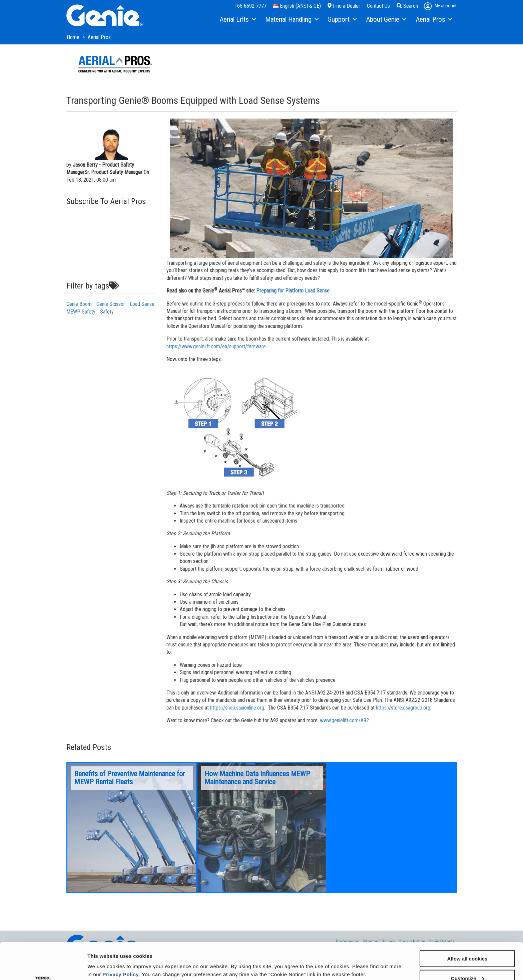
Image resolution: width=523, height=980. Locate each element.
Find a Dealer (344, 6)
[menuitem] (237, 20)
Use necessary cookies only (467, 963)
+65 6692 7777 (250, 6)
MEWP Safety (81, 312)
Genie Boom (79, 304)
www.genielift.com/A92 (344, 720)
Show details (103, 958)
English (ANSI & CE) (297, 6)
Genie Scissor (111, 304)
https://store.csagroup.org (403, 708)
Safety (107, 312)
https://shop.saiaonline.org (237, 708)
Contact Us (378, 6)
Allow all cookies (467, 924)
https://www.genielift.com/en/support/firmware (216, 346)
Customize (468, 944)
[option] (132, 827)
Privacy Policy (121, 940)
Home (74, 37)
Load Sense (142, 304)
